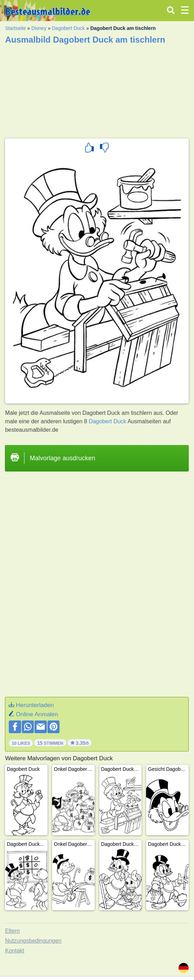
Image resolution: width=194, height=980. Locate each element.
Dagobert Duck (68, 28)
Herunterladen (35, 705)
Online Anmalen (37, 714)
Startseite (15, 28)
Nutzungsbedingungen (33, 941)
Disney (39, 28)
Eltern (12, 931)
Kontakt (14, 951)
